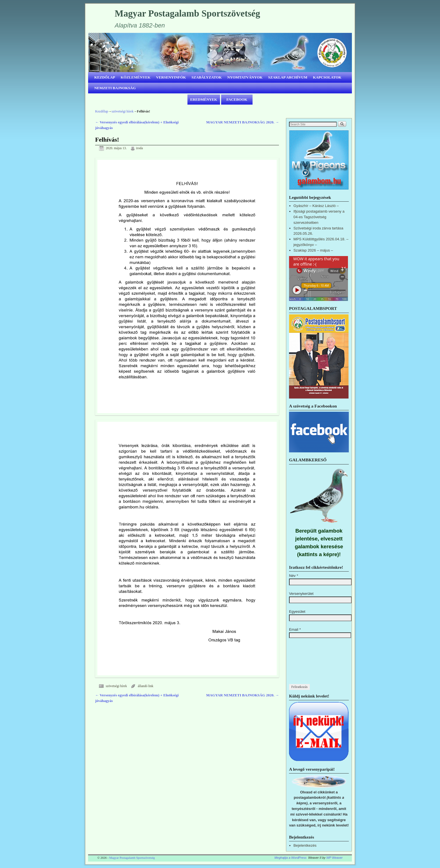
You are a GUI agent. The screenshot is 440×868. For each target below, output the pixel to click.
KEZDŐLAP (105, 77)
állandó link (146, 686)
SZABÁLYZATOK (207, 77)
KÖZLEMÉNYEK (136, 77)
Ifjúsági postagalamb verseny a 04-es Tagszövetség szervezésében (319, 217)
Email (295, 629)
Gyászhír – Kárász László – (316, 206)
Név (294, 576)
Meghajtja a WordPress (290, 858)
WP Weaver (334, 858)
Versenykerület (301, 594)
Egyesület (297, 612)
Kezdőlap (102, 111)
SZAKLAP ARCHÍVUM (288, 77)
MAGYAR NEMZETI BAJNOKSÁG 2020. (243, 122)
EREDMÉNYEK (204, 99)
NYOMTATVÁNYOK (245, 77)
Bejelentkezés (305, 845)
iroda (139, 148)
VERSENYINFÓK (171, 77)
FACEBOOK (237, 99)
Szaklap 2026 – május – (313, 250)
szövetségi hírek (122, 111)
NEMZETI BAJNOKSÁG (115, 88)
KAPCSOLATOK (327, 77)
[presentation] (312, 664)
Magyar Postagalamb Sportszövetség (187, 13)
